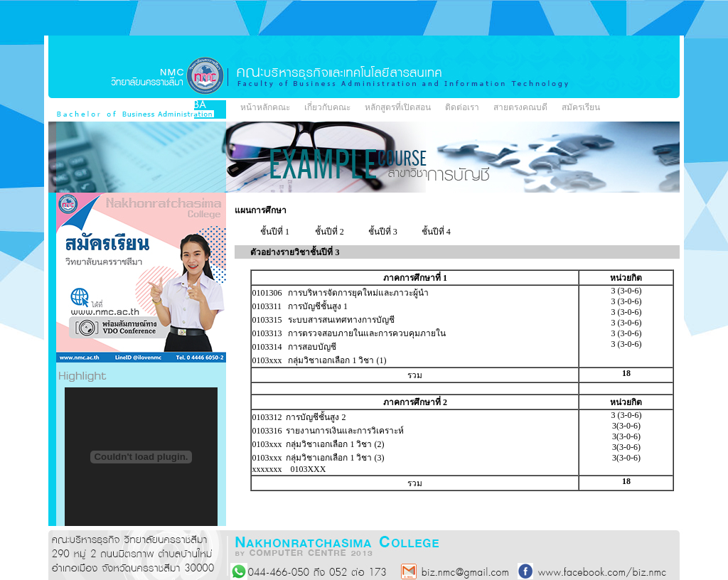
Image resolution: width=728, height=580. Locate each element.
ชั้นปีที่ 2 (330, 232)
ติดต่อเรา (462, 107)
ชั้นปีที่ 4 (436, 232)
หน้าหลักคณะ (265, 107)
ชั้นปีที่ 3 (383, 232)
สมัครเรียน (581, 107)
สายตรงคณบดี (520, 107)
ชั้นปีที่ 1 (275, 232)
